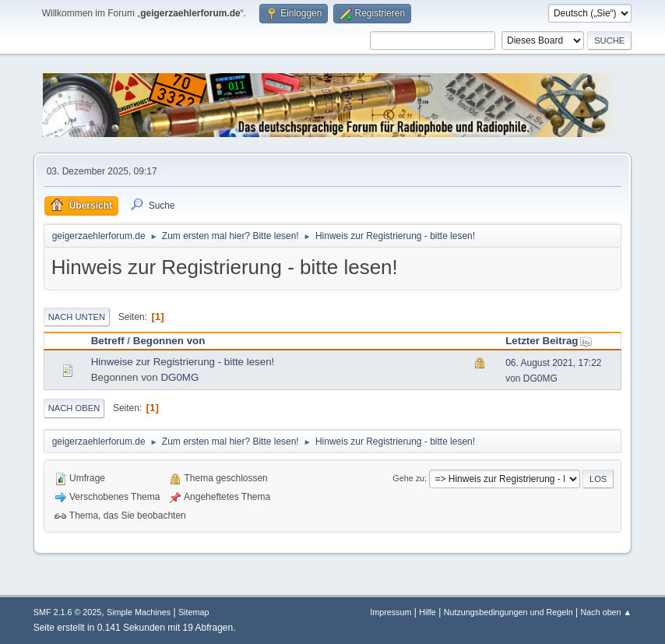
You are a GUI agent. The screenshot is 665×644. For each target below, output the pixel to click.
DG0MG (179, 377)
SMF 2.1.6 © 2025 (68, 612)
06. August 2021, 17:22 (553, 363)
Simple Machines (139, 612)
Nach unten (77, 317)
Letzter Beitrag (549, 341)
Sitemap (194, 612)
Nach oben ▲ (606, 612)
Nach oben (74, 408)
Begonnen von (169, 341)
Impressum (391, 612)
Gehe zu (408, 478)
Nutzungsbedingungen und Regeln (508, 612)
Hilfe (427, 612)
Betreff (108, 341)
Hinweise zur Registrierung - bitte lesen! (183, 362)
